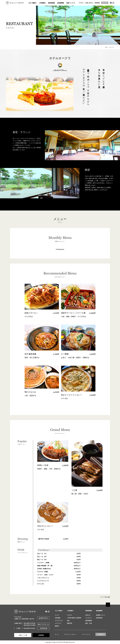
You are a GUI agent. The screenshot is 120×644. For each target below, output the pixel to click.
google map (43, 618)
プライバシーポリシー (70, 634)
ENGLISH (105, 3)
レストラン (58, 623)
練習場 (57, 626)
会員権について (100, 615)
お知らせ (88, 615)
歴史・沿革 (89, 623)
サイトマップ (86, 634)
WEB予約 (43, 628)
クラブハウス (59, 620)
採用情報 (97, 3)
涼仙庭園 (57, 618)
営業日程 (69, 623)
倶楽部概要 (89, 620)
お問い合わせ (89, 3)
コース (57, 615)
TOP (106, 47)
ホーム (57, 634)
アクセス (81, 3)
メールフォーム (44, 624)
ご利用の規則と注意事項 (74, 618)
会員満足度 (99, 618)
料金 (68, 620)
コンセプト (89, 618)
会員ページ (22, 635)
